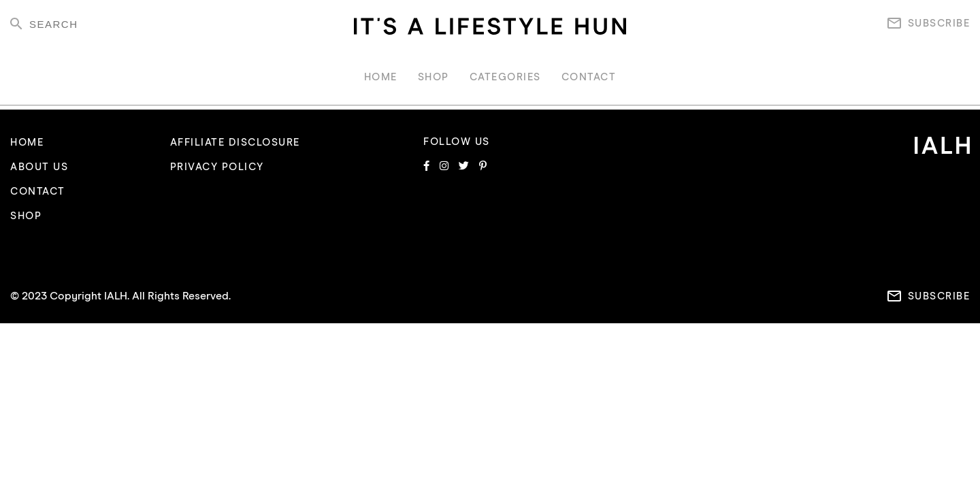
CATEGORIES (505, 77)
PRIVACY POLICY (217, 167)
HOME (381, 77)
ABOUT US (39, 167)
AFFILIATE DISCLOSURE (235, 143)
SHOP (434, 77)
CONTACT (589, 77)
